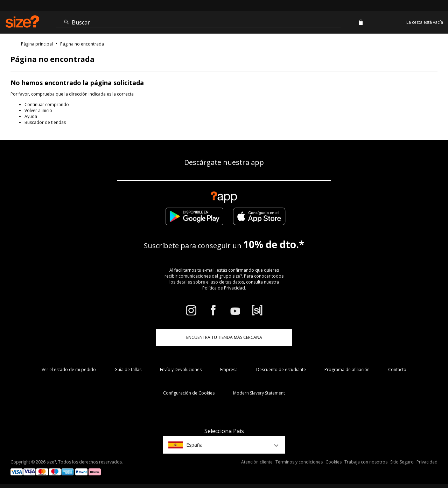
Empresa (229, 370)
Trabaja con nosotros (366, 462)
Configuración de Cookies (189, 393)
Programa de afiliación (347, 370)
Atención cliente (257, 462)
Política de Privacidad (224, 288)
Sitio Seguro (402, 462)
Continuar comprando (47, 104)
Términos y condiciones (299, 462)
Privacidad (427, 462)
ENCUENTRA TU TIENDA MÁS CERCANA (224, 337)
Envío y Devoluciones (181, 370)
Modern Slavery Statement (259, 393)
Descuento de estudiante (281, 370)
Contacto (397, 370)
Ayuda (31, 116)
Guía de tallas (128, 370)
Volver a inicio (38, 110)
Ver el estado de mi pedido (69, 370)
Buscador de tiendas (45, 122)
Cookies (334, 462)
